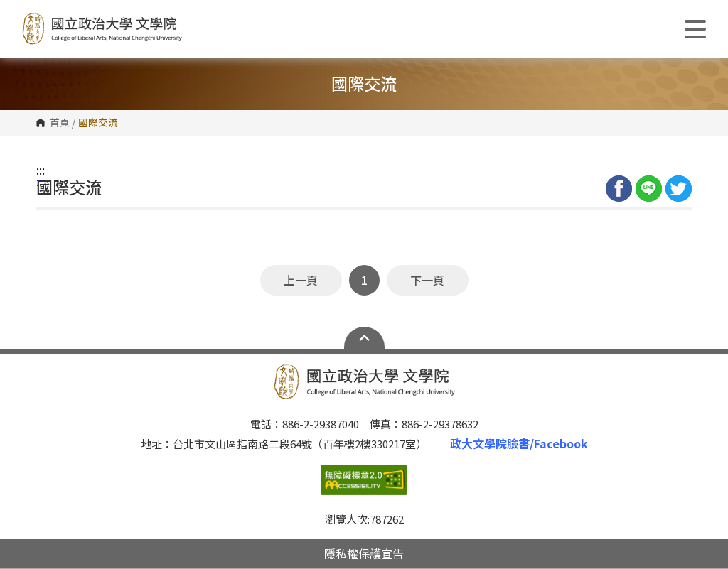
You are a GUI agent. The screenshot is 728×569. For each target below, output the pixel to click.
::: (41, 170)
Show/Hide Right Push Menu (695, 29)
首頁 (60, 123)
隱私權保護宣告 (364, 553)
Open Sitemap (364, 338)
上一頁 (301, 280)
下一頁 (427, 280)
